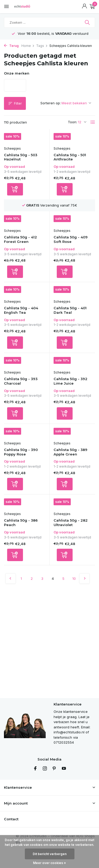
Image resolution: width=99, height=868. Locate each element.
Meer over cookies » (49, 863)
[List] (93, 122)
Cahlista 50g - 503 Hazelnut (21, 157)
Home (28, 46)
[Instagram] (45, 769)
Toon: (72, 122)
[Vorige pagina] (11, 578)
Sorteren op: (51, 103)
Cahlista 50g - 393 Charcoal (21, 381)
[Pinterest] (54, 769)
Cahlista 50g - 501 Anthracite (70, 157)
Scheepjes (12, 148)
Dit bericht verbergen (50, 854)
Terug (11, 46)
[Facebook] (35, 769)
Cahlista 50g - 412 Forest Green (20, 239)
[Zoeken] (49, 22)
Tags (42, 46)
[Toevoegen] (15, 189)
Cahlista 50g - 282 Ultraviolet (71, 523)
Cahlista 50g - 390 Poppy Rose (21, 452)
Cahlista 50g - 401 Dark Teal (70, 310)
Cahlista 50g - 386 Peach (21, 523)
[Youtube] (64, 769)
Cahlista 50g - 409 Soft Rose (71, 239)
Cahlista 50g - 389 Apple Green (70, 452)
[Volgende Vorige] (84, 578)
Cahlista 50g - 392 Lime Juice (70, 381)
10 (74, 578)
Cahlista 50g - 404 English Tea (21, 310)
